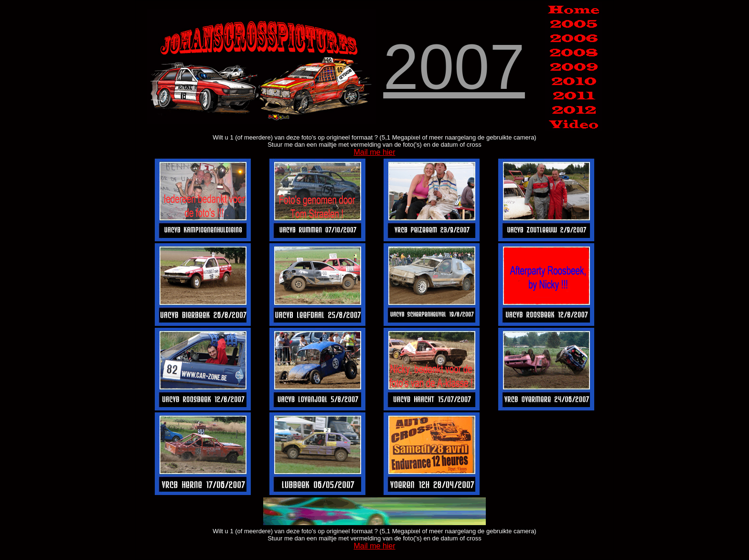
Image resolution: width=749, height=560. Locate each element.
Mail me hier (374, 152)
